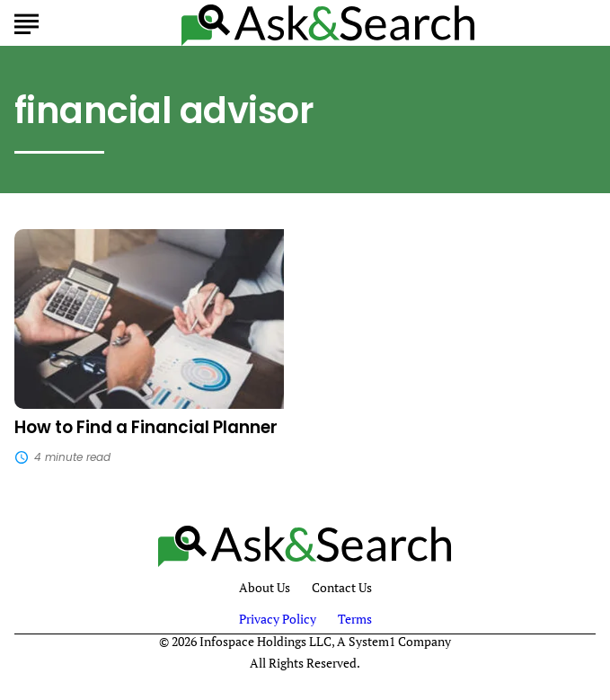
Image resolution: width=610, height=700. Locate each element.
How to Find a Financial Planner (146, 427)
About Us (265, 588)
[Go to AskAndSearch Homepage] (328, 23)
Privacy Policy (278, 619)
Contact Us (342, 588)
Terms (355, 619)
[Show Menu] (27, 22)
